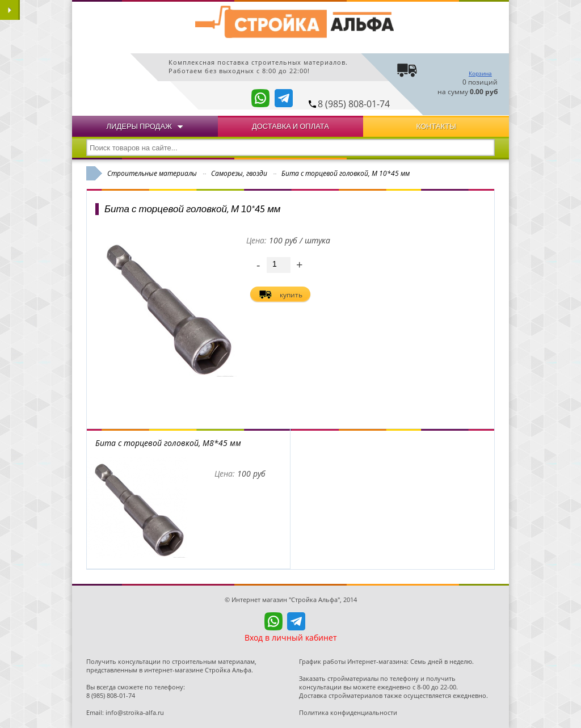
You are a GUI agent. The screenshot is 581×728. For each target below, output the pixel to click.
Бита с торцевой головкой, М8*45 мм (168, 443)
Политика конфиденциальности (348, 712)
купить (291, 295)
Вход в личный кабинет (291, 637)
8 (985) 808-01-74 (354, 104)
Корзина (480, 73)
